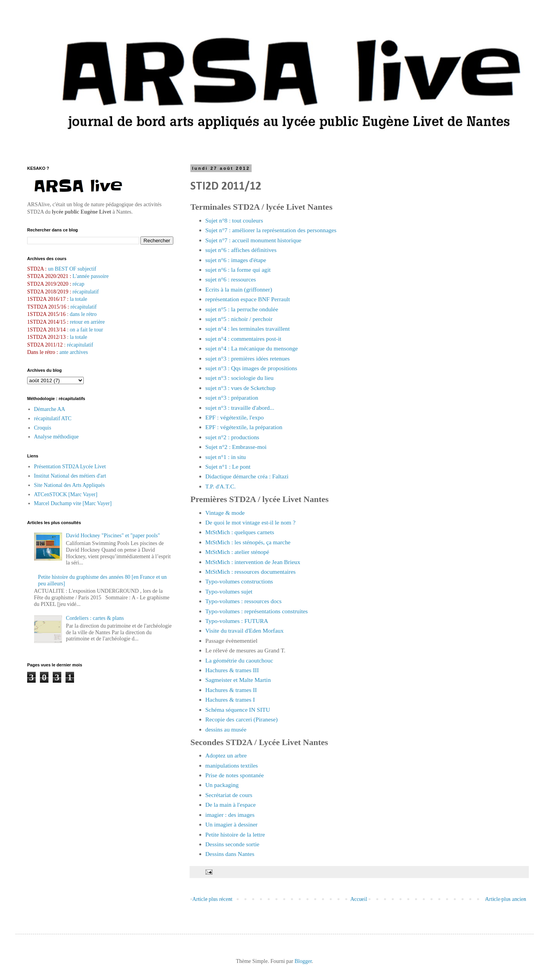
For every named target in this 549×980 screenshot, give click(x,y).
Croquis (43, 428)
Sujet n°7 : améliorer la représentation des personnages (271, 230)
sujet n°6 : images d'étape (236, 260)
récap (78, 284)
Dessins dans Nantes (230, 854)
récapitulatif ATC (53, 418)
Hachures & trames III (232, 670)
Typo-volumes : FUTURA (237, 621)
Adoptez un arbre (226, 755)
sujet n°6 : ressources (231, 279)
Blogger (303, 961)
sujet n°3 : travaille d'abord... (240, 408)
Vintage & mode (225, 513)
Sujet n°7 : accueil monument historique (254, 240)
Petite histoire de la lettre (235, 834)
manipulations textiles (232, 765)
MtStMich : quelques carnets (240, 532)
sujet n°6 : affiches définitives (241, 250)
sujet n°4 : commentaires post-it (243, 339)
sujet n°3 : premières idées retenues (248, 358)
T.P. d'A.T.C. (221, 486)
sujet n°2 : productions (232, 437)
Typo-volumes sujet (229, 591)
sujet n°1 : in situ (226, 457)
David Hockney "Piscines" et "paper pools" (113, 536)
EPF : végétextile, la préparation (244, 427)
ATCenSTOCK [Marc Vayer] (66, 494)
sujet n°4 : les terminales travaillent (248, 329)
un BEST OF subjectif (72, 269)
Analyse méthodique (56, 437)
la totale (79, 299)
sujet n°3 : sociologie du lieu (240, 378)
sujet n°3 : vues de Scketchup (241, 388)
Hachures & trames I (230, 700)
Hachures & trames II (231, 690)
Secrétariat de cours (229, 795)
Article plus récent (212, 899)
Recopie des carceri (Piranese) (242, 719)
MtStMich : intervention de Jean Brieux (253, 562)
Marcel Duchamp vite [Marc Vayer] (73, 503)
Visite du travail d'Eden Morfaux (245, 631)
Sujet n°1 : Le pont (228, 467)
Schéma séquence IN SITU (238, 710)
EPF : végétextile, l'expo (235, 417)
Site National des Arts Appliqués (70, 485)
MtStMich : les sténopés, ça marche (248, 542)
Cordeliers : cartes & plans (95, 618)
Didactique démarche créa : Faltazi (247, 476)
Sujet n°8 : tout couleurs (234, 220)
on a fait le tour (86, 330)
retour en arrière (87, 322)
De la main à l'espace (231, 805)
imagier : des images (230, 815)
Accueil (359, 899)
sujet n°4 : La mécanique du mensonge (252, 348)
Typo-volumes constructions (239, 581)
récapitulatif (86, 292)
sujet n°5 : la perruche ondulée (242, 309)
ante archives (73, 352)
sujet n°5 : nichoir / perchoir (239, 319)
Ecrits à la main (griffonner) (239, 289)
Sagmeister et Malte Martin (238, 680)
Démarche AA (50, 409)
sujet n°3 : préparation (232, 398)
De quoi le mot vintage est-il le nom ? (251, 522)
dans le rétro (83, 314)
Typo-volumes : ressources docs (244, 601)
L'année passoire (90, 276)
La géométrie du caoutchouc (239, 660)
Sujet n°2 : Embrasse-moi (236, 447)
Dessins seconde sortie (232, 844)
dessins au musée (226, 729)
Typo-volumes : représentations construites (257, 611)
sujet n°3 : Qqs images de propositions (251, 368)
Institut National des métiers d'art (70, 476)
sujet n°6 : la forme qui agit (238, 270)
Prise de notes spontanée (235, 775)
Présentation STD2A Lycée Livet (70, 467)
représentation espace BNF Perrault (248, 299)
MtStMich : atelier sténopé (237, 552)
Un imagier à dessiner (232, 824)
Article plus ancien (506, 899)
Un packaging (222, 785)
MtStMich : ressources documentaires (251, 572)
